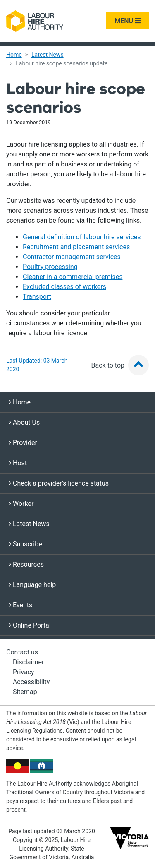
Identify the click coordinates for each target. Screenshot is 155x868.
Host (18, 463)
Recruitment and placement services (76, 247)
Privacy (24, 672)
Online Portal (30, 625)
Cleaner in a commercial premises (73, 277)
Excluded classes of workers (64, 287)
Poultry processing (50, 267)
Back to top (120, 365)
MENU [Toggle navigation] (128, 21)
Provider (23, 443)
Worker (21, 504)
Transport (37, 297)
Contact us (22, 652)
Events (20, 605)
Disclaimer (28, 662)
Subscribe (25, 544)
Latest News (48, 55)
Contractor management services (72, 257)
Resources (26, 564)
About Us (24, 422)
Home (14, 55)
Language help (32, 585)
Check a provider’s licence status (59, 483)
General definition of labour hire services (82, 237)
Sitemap (25, 692)
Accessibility (31, 682)
